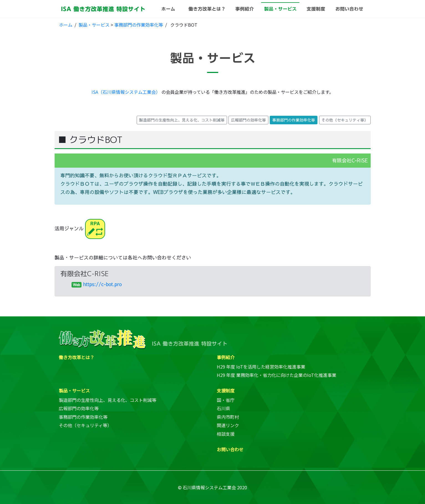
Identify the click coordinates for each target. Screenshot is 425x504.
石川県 (223, 408)
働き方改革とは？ (77, 357)
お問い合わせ (230, 449)
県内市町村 (228, 417)
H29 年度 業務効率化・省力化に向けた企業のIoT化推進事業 (277, 375)
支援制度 (226, 390)
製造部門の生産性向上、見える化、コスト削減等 (108, 400)
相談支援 (226, 434)
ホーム (66, 25)
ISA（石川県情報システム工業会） (126, 92)
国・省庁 (226, 400)
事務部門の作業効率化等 (139, 25)
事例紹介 (226, 357)
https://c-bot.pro (102, 284)
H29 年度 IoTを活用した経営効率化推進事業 (261, 367)
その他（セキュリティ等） (85, 425)
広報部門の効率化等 (79, 408)
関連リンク (228, 425)
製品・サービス (94, 25)
